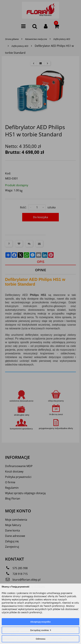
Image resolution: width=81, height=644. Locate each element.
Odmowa (41, 639)
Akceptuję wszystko (40, 622)
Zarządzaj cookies (39, 630)
